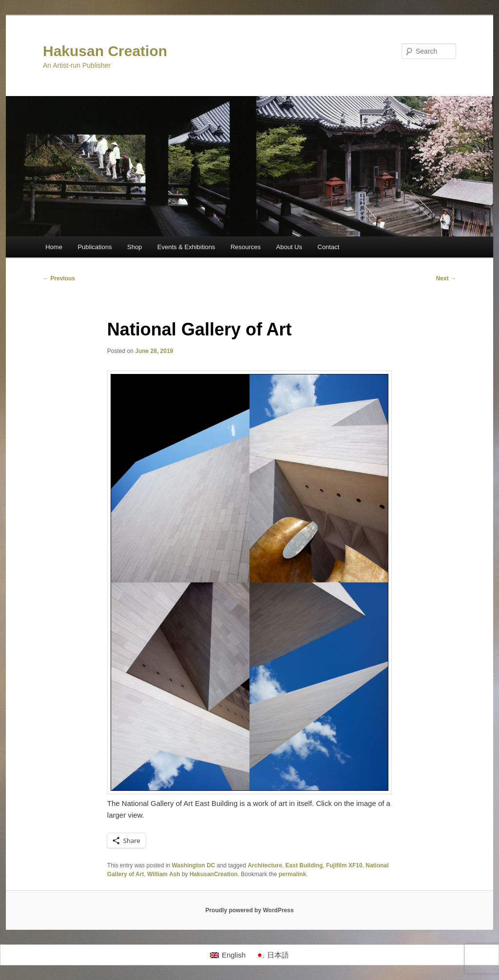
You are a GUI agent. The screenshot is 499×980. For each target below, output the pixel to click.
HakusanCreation (214, 874)
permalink (293, 874)
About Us (289, 247)
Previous (59, 278)
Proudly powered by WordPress (249, 910)
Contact (329, 247)
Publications (95, 247)
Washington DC (194, 865)
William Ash (163, 874)
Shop (134, 247)
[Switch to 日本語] (272, 955)
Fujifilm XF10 (344, 865)
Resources (246, 247)
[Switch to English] (228, 955)
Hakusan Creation (105, 51)
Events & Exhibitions (186, 247)
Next (446, 278)
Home (54, 247)
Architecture (265, 865)
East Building (304, 865)
